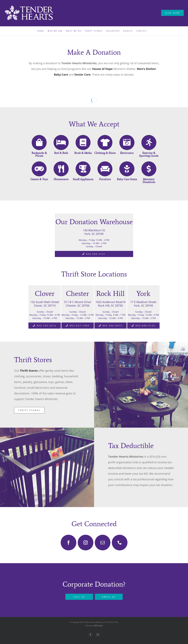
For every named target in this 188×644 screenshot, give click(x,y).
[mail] (103, 543)
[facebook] (68, 543)
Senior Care (82, 75)
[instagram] (86, 543)
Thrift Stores (29, 371)
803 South (99, 626)
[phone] (120, 543)
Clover (45, 293)
